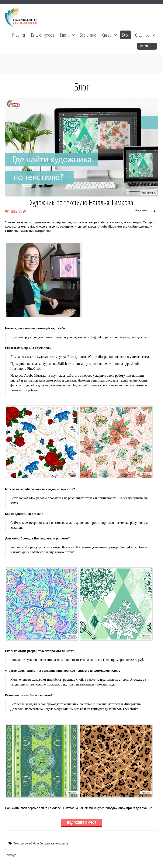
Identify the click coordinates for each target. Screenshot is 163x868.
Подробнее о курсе (81, 823)
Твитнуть (11, 855)
